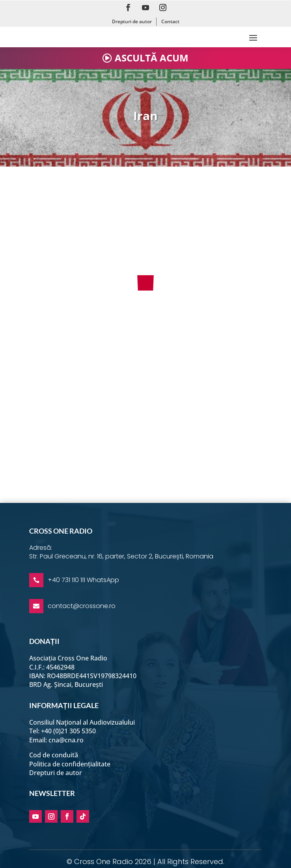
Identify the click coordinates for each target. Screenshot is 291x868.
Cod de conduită (54, 755)
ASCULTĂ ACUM (152, 58)
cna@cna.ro (66, 740)
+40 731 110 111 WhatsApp (83, 580)
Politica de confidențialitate (70, 764)
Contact (170, 21)
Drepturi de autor (132, 21)
